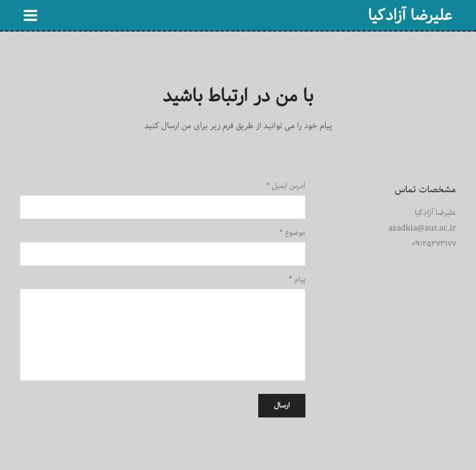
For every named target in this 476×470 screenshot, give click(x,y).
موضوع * (292, 233)
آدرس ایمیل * (286, 186)
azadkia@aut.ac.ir (422, 228)
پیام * (297, 279)
